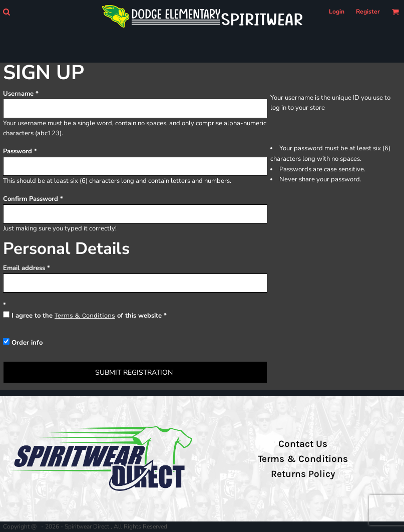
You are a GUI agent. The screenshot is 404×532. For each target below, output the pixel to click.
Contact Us (303, 444)
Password (18, 151)
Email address (24, 268)
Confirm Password (31, 199)
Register (368, 12)
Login (337, 12)
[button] (6, 12)
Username (18, 94)
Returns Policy (303, 474)
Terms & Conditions (85, 315)
